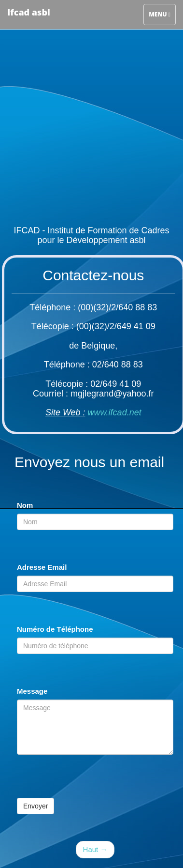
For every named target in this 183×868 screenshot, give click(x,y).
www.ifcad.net (115, 412)
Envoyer (35, 806)
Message (32, 691)
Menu (159, 13)
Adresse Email (42, 567)
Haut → (95, 849)
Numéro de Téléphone (55, 629)
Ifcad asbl (29, 12)
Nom (25, 505)
